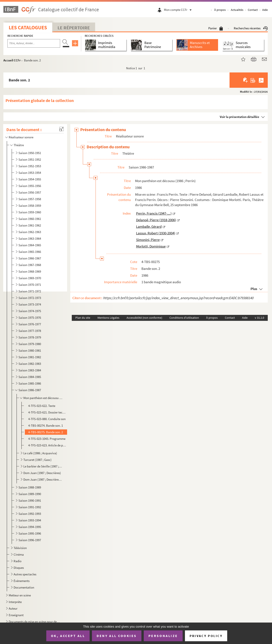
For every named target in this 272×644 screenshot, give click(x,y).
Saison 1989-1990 (30, 494)
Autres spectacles (25, 574)
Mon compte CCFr (179, 10)
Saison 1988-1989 (30, 487)
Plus (254, 289)
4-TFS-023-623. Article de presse (47, 445)
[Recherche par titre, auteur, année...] (34, 43)
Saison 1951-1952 (30, 159)
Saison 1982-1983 (30, 364)
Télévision (20, 548)
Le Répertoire (74, 28)
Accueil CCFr (12, 60)
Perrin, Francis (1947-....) (154, 213)
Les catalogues (28, 28)
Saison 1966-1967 (30, 258)
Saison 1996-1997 (30, 540)
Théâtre (19, 145)
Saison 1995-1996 (30, 533)
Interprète (15, 602)
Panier (216, 28)
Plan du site (83, 318)
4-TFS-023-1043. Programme (47, 439)
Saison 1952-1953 (30, 166)
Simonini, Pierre (148, 240)
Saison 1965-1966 (30, 252)
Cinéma (19, 554)
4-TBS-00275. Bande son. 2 (46, 432)
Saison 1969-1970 (30, 278)
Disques (19, 568)
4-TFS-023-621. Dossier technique (47, 412)
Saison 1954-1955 (30, 179)
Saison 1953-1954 (30, 173)
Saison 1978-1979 (30, 337)
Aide (265, 10)
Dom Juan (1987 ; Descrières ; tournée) (43, 479)
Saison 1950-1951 (30, 153)
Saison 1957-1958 (30, 199)
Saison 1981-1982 (30, 357)
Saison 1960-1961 (30, 219)
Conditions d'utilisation (184, 318)
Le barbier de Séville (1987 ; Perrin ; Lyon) (43, 466)
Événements (22, 581)
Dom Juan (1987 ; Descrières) (42, 473)
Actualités (237, 10)
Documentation (24, 587)
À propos (220, 10)
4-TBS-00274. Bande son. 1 (46, 425)
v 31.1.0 (259, 318)
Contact (253, 10)
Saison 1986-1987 (30, 390)
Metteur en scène (20, 595)
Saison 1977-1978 (30, 331)
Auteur (13, 608)
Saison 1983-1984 (30, 370)
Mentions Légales (108, 318)
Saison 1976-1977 (30, 324)
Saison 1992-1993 (30, 514)
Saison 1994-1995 (30, 527)
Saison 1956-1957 (30, 192)
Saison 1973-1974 (30, 304)
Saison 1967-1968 (30, 265)
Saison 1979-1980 (30, 344)
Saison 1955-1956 (30, 186)
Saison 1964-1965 (30, 245)
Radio (18, 561)
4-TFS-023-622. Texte (42, 406)
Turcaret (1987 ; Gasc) (37, 460)
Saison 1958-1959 (30, 206)
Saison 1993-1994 (30, 520)
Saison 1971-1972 (30, 291)
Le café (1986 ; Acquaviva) (40, 453)
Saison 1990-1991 (30, 500)
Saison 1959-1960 (30, 212)
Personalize (163, 636)
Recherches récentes (251, 28)
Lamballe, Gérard (149, 226)
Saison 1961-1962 (30, 225)
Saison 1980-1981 (30, 350)
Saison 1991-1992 (30, 507)
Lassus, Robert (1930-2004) (156, 233)
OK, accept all (68, 636)
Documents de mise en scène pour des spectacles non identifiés (35, 622)
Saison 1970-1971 (30, 285)
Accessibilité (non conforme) (144, 318)
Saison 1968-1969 (30, 271)
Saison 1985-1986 (30, 383)
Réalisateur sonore (21, 137)
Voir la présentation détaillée (240, 117)
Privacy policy (206, 636)
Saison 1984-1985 (30, 377)
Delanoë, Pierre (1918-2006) (156, 220)
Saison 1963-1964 (30, 238)
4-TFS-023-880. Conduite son (47, 419)
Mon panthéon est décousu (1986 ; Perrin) (43, 398)
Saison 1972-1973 (30, 298)
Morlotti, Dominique (151, 246)
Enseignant (16, 615)
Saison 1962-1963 (30, 232)
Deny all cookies (117, 636)
